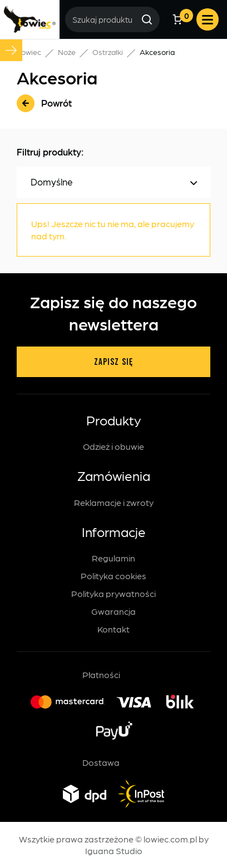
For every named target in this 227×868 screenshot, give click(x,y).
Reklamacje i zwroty (114, 502)
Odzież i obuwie (113, 446)
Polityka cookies (113, 576)
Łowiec (29, 52)
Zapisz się (113, 362)
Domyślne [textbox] (52, 183)
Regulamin (113, 558)
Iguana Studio (114, 851)
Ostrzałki (108, 52)
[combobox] (113, 184)
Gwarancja (113, 611)
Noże (67, 52)
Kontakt (113, 629)
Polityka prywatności (113, 593)
